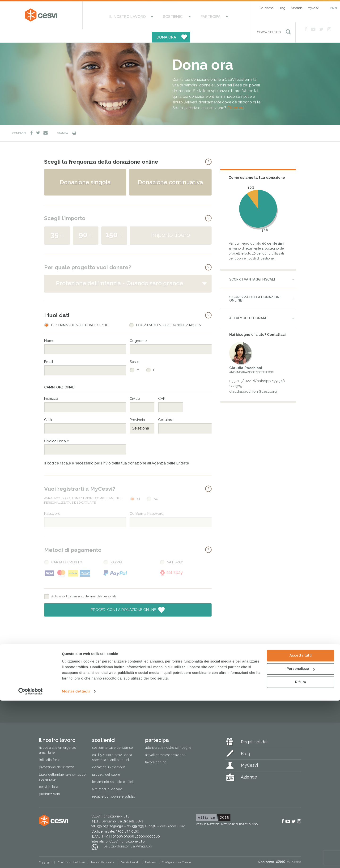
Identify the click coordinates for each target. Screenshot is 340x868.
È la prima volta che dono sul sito (80, 312)
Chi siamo (267, 8)
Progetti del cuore (106, 762)
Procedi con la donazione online (124, 597)
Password (52, 500)
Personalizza (301, 836)
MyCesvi (313, 8)
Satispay (175, 549)
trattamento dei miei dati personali (92, 583)
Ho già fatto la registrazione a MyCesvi (169, 312)
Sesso (135, 349)
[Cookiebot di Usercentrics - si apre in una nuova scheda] (31, 859)
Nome (49, 328)
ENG (334, 8)
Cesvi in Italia (49, 774)
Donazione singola (85, 169)
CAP (162, 385)
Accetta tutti (301, 823)
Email (49, 349)
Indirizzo (51, 385)
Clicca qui (236, 95)
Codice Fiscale (57, 428)
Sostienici (150, 15)
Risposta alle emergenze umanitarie (57, 737)
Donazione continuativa (170, 169)
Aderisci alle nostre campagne (168, 735)
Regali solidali (255, 729)
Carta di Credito (67, 549)
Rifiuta (301, 850)
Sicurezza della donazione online (255, 286)
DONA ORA (217, 15)
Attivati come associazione (165, 742)
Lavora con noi (156, 749)
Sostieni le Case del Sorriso (113, 735)
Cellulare (166, 407)
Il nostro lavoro (114, 15)
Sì (138, 486)
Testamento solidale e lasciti (113, 769)
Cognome (138, 328)
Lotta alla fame (50, 747)
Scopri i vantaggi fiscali (252, 266)
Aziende (297, 8)
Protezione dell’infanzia (57, 754)
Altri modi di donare (248, 305)
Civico (135, 385)
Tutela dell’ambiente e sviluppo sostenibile (62, 764)
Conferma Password (147, 500)
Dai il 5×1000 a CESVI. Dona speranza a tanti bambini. (112, 744)
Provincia (137, 407)
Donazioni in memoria (109, 754)
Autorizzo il (83, 583)
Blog (282, 8)
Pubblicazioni (49, 781)
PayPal (117, 549)
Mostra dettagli (76, 859)
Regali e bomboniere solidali (114, 783)
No (156, 486)
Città (48, 407)
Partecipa (178, 15)
